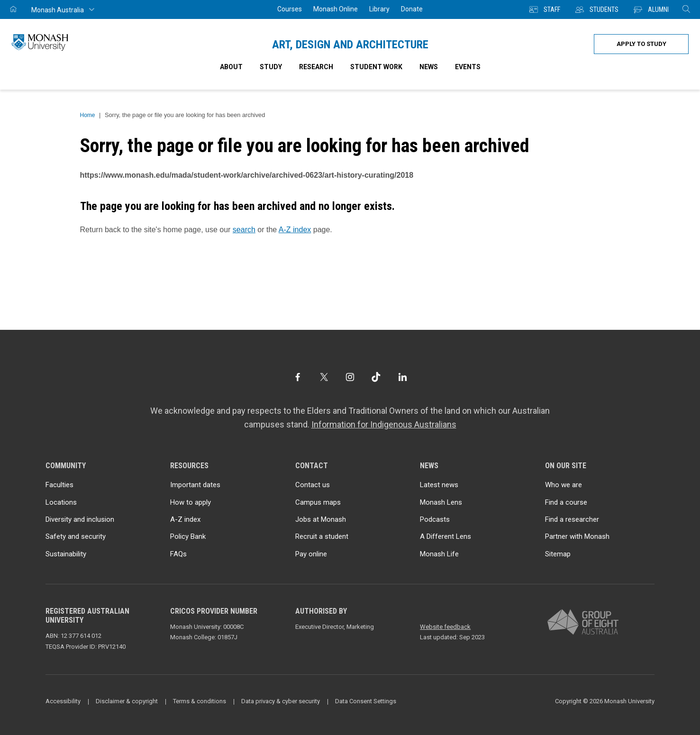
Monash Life (439, 554)
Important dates (195, 485)
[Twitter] (324, 377)
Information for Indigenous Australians (384, 424)
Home (88, 115)
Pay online (311, 554)
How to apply (191, 502)
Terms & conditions (200, 701)
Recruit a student (322, 536)
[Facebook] (297, 377)
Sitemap (558, 554)
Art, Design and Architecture (350, 45)
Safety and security (76, 536)
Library (379, 9)
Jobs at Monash (321, 519)
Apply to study (641, 44)
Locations (61, 502)
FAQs (178, 554)
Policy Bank (188, 536)
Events (468, 67)
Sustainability (66, 554)
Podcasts (435, 519)
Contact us (313, 485)
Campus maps (318, 502)
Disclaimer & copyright (127, 701)
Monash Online (336, 9)
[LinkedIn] (403, 377)
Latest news (439, 485)
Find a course (566, 502)
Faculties (59, 485)
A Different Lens (445, 536)
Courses (290, 9)
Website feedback (445, 627)
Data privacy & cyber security (281, 701)
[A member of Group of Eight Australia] (583, 622)
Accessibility (63, 701)
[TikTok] (376, 377)
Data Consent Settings (366, 701)
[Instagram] (350, 377)
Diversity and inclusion (80, 519)
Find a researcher (572, 519)
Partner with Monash (577, 536)
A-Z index (295, 230)
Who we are (564, 485)
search (244, 230)
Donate (412, 9)
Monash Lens (441, 502)
